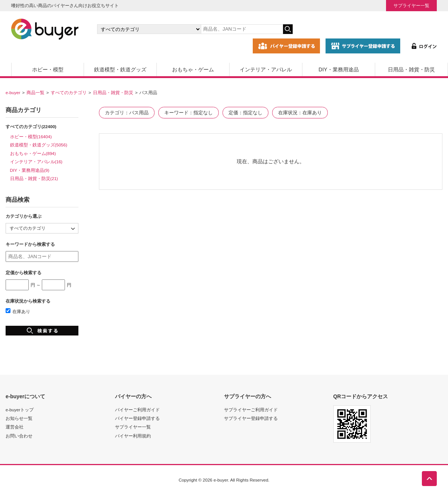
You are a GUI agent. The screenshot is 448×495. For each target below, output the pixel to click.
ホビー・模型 (48, 69)
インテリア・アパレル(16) (36, 162)
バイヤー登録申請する (137, 418)
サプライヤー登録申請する (251, 418)
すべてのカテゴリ (69, 92)
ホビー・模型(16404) (31, 137)
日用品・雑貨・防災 (411, 69)
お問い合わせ (19, 436)
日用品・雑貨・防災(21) (34, 178)
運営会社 (15, 427)
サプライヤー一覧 (411, 5)
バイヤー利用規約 (133, 436)
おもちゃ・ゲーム (193, 69)
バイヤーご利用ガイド (137, 410)
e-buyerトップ (20, 410)
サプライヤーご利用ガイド (251, 410)
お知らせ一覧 (19, 418)
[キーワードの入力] (242, 29)
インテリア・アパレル (266, 69)
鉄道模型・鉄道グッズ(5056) (39, 145)
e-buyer (13, 92)
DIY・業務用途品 (338, 69)
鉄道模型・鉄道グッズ (120, 69)
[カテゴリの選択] (149, 29)
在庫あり (18, 311)
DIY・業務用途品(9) (30, 170)
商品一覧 (35, 92)
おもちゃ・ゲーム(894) (33, 153)
